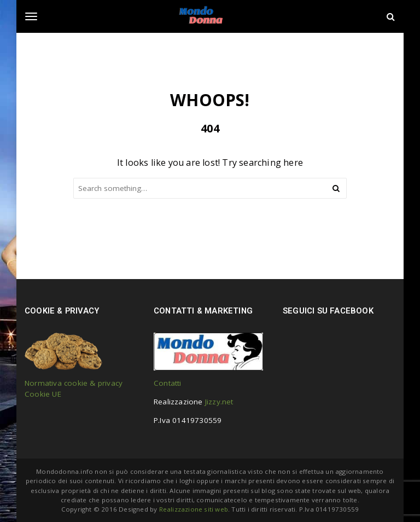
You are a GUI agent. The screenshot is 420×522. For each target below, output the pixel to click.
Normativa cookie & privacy (74, 383)
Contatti (168, 383)
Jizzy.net (219, 402)
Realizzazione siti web (194, 509)
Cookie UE (43, 394)
